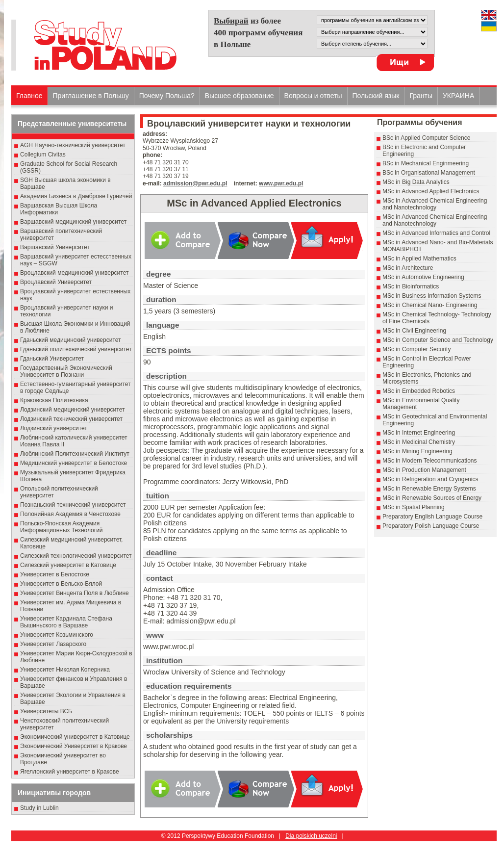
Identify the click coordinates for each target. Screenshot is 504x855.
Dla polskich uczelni (311, 836)
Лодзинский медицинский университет (72, 410)
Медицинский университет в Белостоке (74, 463)
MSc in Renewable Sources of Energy (432, 498)
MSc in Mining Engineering (417, 451)
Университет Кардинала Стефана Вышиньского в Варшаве (66, 622)
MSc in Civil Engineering (414, 331)
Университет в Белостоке (55, 574)
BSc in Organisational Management (429, 173)
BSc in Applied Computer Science (426, 138)
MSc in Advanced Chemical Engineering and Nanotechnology (435, 204)
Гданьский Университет (52, 359)
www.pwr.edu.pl (281, 183)
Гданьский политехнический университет (76, 349)
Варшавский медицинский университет (73, 222)
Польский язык (376, 96)
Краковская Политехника (54, 400)
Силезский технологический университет (76, 556)
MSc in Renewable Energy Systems (429, 489)
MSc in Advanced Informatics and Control (436, 233)
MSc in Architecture (408, 268)
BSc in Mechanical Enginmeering (426, 163)
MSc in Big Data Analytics (416, 182)
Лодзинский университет (54, 428)
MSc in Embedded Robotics (419, 391)
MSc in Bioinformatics (411, 286)
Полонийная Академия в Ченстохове (70, 514)
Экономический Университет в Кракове (74, 746)
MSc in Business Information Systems (432, 296)
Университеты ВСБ (46, 711)
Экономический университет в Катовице (75, 737)
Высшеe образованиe (239, 96)
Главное (29, 96)
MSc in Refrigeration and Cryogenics (430, 479)
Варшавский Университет (55, 247)
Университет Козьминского (57, 635)
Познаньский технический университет (73, 505)
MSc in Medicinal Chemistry (419, 442)
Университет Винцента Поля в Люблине (75, 593)
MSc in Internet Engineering (419, 433)
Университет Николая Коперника (65, 670)
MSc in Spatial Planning (414, 507)
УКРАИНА (458, 96)
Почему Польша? (167, 96)
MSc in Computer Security (416, 349)
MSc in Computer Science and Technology (438, 340)
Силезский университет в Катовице (68, 565)
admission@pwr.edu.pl (195, 183)
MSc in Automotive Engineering (423, 277)
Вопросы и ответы (313, 96)
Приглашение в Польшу (91, 96)
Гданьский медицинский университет (71, 340)
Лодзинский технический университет (71, 419)
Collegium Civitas (43, 155)
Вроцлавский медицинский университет (74, 273)
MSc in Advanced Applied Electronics (431, 191)
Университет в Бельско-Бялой (61, 584)
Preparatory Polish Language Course (431, 526)
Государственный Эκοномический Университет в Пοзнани (66, 371)
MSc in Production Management (424, 470)
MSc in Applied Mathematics (419, 259)
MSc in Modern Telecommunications (430, 461)
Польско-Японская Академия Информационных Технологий (62, 527)
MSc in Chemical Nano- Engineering (430, 305)
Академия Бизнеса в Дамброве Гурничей (76, 196)
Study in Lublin (39, 808)
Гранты (421, 96)
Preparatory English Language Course (432, 517)
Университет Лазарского (53, 644)
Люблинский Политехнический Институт (75, 454)
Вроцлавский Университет (56, 282)
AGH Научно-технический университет (73, 145)
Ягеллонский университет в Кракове (70, 772)
